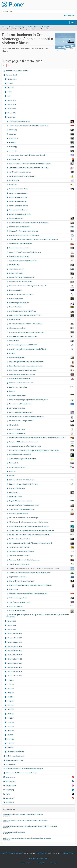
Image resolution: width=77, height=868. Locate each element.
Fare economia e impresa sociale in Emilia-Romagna (41, 324)
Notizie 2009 (12, 105)
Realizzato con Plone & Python (39, 858)
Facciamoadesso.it (41, 319)
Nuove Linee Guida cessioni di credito (41, 413)
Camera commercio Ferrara (18, 197)
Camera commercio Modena (18, 201)
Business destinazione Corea (41, 189)
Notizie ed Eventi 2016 (15, 634)
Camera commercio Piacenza (18, 206)
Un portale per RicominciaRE (41, 577)
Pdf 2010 (10, 693)
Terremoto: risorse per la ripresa (41, 556)
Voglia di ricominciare (41, 606)
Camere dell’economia (41, 218)
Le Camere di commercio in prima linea (21, 383)
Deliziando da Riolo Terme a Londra (41, 282)
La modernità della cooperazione (41, 248)
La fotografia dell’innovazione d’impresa (41, 374)
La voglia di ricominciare (41, 611)
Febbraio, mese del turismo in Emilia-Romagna (41, 518)
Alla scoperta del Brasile (41, 358)
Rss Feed (10, 748)
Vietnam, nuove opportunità (41, 598)
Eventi (10, 92)
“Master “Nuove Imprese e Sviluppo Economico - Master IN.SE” (41, 125)
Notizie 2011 (12, 113)
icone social (10, 802)
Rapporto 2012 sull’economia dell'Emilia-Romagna (41, 253)
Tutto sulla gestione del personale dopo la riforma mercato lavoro (41, 573)
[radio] (4, 65)
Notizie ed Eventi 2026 (15, 676)
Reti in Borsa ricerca (41, 497)
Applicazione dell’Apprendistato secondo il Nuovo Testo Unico (41, 168)
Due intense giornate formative (41, 303)
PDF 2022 (11, 739)
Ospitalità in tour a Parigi (41, 434)
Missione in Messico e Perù (41, 395)
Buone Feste (41, 185)
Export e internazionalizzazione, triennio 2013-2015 (41, 316)
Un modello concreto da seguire (41, 256)
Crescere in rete (41, 265)
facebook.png (40, 781)
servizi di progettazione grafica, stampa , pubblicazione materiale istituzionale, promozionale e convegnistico (38, 616)
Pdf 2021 (10, 735)
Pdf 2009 (10, 689)
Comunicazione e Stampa (17, 27)
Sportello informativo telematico (41, 539)
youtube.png (40, 798)
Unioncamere (13, 589)
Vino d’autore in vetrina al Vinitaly (41, 602)
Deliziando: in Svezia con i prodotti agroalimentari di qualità (41, 286)
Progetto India (41, 463)
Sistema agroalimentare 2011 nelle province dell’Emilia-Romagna (41, 535)
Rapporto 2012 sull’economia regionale (41, 480)
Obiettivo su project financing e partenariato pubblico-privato (41, 522)
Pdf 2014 (10, 88)
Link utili (12, 391)
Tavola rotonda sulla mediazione (41, 547)
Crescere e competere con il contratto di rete (41, 261)
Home (3, 27)
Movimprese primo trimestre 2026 (14, 832)
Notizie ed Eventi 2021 (15, 655)
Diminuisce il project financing (41, 514)
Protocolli (12, 471)
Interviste (12, 353)
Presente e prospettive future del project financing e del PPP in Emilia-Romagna (41, 450)
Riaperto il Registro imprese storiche (41, 501)
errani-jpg (41, 143)
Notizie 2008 (12, 100)
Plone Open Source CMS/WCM (12, 853)
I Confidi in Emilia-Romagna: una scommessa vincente (41, 332)
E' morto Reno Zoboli (41, 307)
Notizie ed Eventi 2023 (15, 663)
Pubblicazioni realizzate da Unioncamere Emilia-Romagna (24, 769)
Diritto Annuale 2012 (41, 290)
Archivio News (12, 79)
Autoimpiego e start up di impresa (41, 172)
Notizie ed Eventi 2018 (15, 642)
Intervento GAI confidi (41, 273)
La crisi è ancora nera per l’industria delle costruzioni (41, 366)
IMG (9, 96)
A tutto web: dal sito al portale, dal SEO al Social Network (41, 155)
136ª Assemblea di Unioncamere (41, 122)
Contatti (10, 83)
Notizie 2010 (12, 109)
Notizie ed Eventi (34, 27)
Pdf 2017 (10, 718)
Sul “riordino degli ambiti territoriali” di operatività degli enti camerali (41, 543)
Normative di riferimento (17, 408)
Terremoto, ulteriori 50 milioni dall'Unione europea (41, 560)
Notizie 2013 (12, 621)
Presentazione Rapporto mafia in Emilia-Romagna (41, 446)
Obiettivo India (41, 425)
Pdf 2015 (10, 710)
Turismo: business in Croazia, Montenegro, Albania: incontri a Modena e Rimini (41, 569)
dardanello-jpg (41, 138)
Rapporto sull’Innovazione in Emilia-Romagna (41, 484)
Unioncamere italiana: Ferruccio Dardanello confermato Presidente (41, 586)
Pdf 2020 (10, 731)
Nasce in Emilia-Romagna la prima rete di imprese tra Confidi (41, 400)
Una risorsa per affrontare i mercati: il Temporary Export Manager (41, 164)
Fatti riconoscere (70, 16)
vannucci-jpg (41, 151)
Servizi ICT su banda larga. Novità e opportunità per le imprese (41, 527)
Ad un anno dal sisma (41, 299)
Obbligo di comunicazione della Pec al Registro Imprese (41, 417)
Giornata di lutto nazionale (41, 328)
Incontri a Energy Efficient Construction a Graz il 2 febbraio (41, 349)
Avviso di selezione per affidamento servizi (41, 177)
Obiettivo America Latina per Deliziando (41, 421)
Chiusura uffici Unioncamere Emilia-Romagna (41, 231)
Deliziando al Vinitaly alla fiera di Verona (41, 278)
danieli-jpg (41, 134)
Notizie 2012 (46, 27)
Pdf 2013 (10, 680)
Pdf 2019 (10, 726)
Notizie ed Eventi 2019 (15, 646)
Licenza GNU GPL (69, 853)
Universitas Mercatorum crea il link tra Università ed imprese (41, 594)
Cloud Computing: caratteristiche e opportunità (41, 236)
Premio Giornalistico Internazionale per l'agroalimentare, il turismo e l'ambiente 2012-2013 (41, 438)
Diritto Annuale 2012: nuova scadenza (41, 295)
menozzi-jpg (41, 147)
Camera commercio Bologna (18, 193)
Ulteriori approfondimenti (16, 752)
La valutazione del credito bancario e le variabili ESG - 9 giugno (23, 814)
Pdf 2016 (10, 714)
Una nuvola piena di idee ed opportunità (41, 581)
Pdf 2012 (10, 701)
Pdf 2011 (10, 697)
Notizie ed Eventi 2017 (15, 638)
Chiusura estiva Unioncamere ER (41, 227)
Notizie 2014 (12, 625)
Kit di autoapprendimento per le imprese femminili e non (41, 362)
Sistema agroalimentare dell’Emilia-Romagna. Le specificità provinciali (41, 531)
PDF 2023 (11, 743)
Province (12, 476)
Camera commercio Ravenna (18, 210)
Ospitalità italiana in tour (41, 429)
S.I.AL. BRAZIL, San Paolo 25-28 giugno (41, 510)
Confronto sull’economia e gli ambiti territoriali (41, 505)
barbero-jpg (41, 130)
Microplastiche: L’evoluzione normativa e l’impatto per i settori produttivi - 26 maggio (30, 826)
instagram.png (40, 786)
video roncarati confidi (41, 269)
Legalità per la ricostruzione (41, 387)
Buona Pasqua (41, 181)
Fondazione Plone (42, 853)
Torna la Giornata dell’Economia (41, 564)
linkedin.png (40, 790)
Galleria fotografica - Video (15, 760)
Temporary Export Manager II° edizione (41, 552)
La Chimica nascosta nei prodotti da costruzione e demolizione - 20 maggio (27, 838)
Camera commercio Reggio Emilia (20, 214)
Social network (11, 764)
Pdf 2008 (10, 684)
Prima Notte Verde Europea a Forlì (41, 455)
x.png (40, 794)
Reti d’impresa (41, 493)
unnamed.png (40, 777)
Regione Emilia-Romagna (17, 488)
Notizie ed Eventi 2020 (15, 651)
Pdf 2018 (10, 722)
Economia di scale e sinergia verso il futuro (41, 311)
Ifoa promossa (41, 341)
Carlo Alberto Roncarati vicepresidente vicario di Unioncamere (41, 223)
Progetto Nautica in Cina (41, 467)
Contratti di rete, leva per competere (41, 244)
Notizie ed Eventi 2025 (15, 672)
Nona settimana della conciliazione (41, 404)
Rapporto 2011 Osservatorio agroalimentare (41, 442)
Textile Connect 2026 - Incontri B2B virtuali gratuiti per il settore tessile (25, 820)
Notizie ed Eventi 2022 (15, 659)
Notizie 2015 (12, 629)
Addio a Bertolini (41, 160)
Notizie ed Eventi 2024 (15, 667)
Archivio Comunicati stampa (15, 756)
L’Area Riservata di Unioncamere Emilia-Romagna (22, 773)
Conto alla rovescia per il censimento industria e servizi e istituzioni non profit (41, 239)
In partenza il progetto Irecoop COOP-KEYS (41, 345)
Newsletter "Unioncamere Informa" (40, 71)
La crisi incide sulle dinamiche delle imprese (41, 371)
